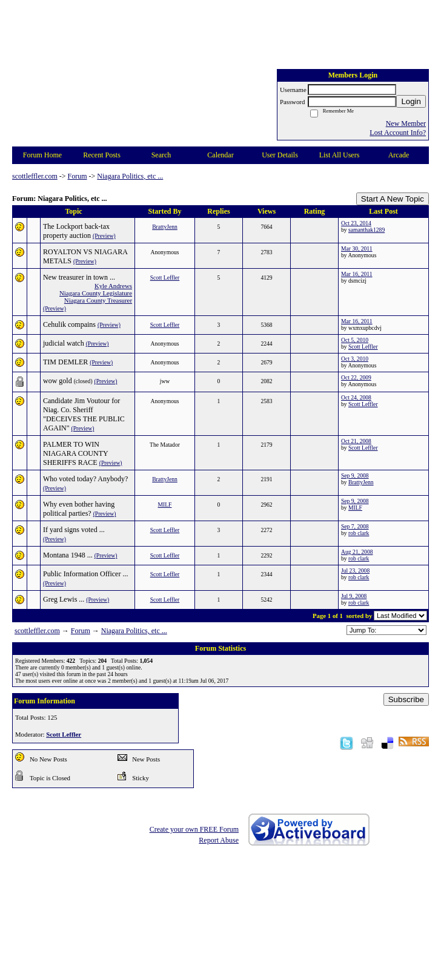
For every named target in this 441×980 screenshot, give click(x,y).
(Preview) (104, 236)
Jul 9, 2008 (354, 596)
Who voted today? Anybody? (85, 479)
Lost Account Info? (398, 133)
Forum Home (42, 155)
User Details (280, 155)
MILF (165, 505)
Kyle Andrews (113, 286)
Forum (78, 176)
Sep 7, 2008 (355, 526)
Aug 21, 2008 (357, 552)
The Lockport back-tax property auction (76, 231)
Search (161, 155)
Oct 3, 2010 (355, 359)
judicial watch (64, 343)
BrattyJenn (165, 227)
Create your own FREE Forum (194, 829)
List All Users (340, 155)
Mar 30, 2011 (357, 248)
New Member (406, 123)
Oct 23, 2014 (356, 223)
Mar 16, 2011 (357, 274)
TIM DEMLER (65, 362)
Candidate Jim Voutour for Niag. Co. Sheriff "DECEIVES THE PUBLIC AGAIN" (84, 414)
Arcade (399, 155)
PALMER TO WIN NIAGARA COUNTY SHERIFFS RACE (75, 453)
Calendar (220, 155)
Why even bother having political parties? (79, 509)
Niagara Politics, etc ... (130, 176)
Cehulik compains (69, 324)
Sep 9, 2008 (355, 475)
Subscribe (406, 699)
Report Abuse (219, 840)
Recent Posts (102, 155)
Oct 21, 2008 (356, 441)
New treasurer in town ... (79, 277)
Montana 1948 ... (68, 555)
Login (411, 101)
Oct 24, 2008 (356, 397)
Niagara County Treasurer (98, 300)
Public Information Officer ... (85, 574)
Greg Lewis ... (64, 599)
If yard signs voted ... (74, 530)
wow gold (58, 381)
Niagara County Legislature (96, 293)
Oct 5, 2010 (355, 340)
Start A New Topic (393, 199)
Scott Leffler (165, 278)
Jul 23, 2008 (355, 571)
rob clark (359, 533)
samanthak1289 (366, 230)
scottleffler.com (35, 176)
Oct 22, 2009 (356, 377)
